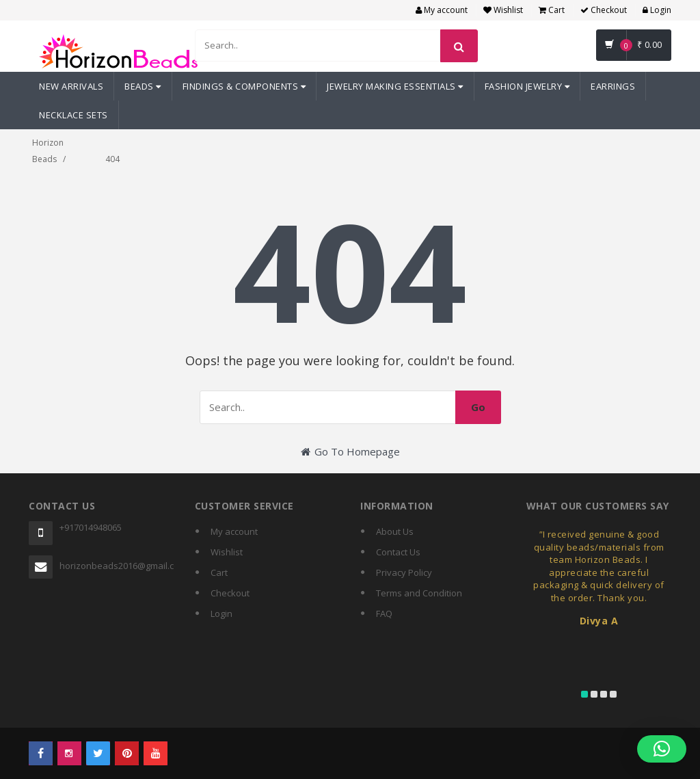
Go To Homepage (350, 451)
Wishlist (503, 10)
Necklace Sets (73, 115)
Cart (552, 10)
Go (478, 407)
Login (657, 10)
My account (442, 10)
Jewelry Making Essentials (395, 86)
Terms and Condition (419, 593)
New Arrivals (71, 86)
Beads (143, 86)
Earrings (613, 86)
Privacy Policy (404, 572)
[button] (662, 749)
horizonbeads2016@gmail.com (117, 566)
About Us (395, 531)
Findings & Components (244, 86)
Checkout (604, 10)
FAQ (384, 613)
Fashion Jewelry (527, 86)
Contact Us (398, 552)
